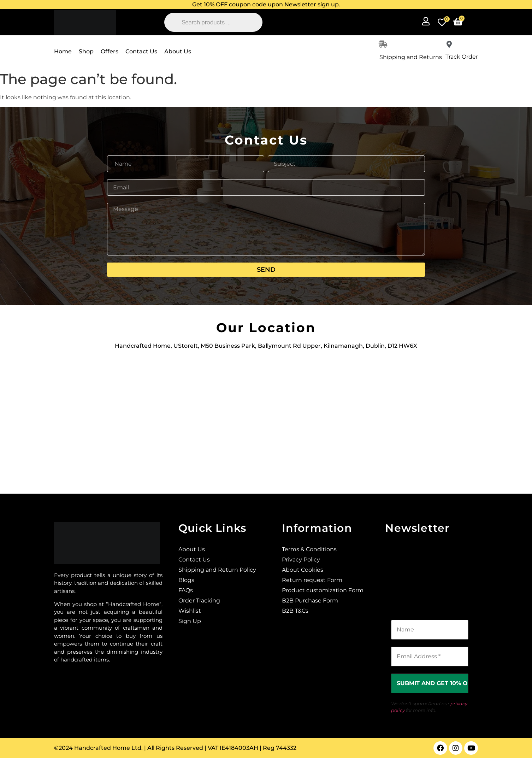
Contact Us (141, 51)
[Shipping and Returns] (383, 44)
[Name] (430, 630)
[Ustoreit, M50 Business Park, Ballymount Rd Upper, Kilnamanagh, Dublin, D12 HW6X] (266, 418)
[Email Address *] (430, 657)
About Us (178, 51)
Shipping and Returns (411, 57)
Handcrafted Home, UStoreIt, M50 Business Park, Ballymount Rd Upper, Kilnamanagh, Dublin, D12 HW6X (266, 346)
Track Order (462, 57)
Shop (86, 51)
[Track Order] (449, 45)
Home (63, 51)
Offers (110, 51)
